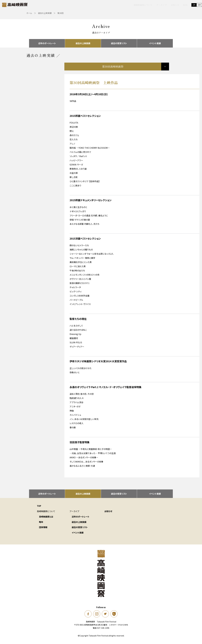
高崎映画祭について (132, 5)
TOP (39, 507)
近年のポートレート (47, 43)
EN (189, 5)
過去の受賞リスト (119, 43)
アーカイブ (151, 5)
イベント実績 (155, 43)
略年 (41, 523)
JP (184, 5)
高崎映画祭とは (46, 518)
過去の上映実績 (83, 43)
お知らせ (164, 5)
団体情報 (43, 528)
